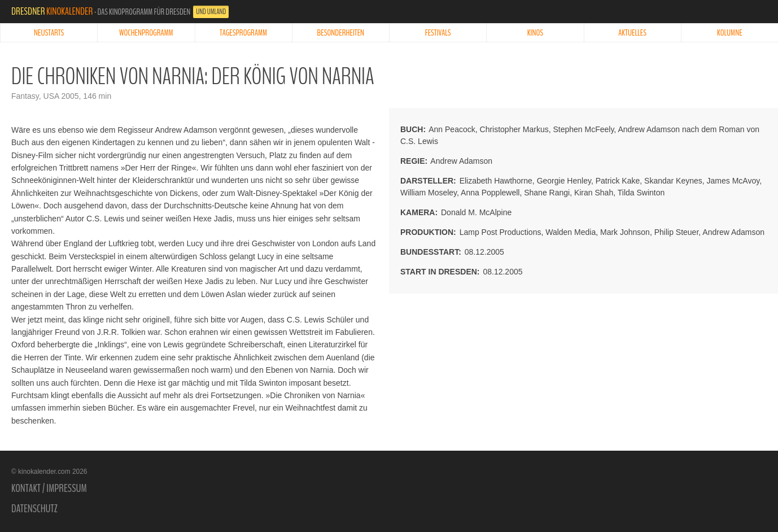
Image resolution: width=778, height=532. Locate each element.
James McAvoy (733, 181)
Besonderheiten (341, 33)
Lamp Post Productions (501, 232)
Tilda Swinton (641, 193)
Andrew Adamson (461, 161)
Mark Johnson (625, 232)
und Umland (211, 12)
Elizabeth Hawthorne (496, 181)
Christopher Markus (514, 129)
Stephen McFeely (583, 129)
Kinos (535, 33)
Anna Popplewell (490, 193)
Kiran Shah (594, 193)
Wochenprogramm (146, 33)
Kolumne (730, 33)
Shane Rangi (547, 193)
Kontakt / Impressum (49, 489)
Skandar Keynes (673, 181)
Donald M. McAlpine (476, 212)
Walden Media (571, 232)
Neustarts (49, 33)
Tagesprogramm (243, 33)
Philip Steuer (677, 232)
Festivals (438, 33)
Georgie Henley (564, 181)
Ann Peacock (452, 129)
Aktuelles (632, 33)
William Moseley (429, 193)
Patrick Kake (618, 181)
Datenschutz (34, 509)
